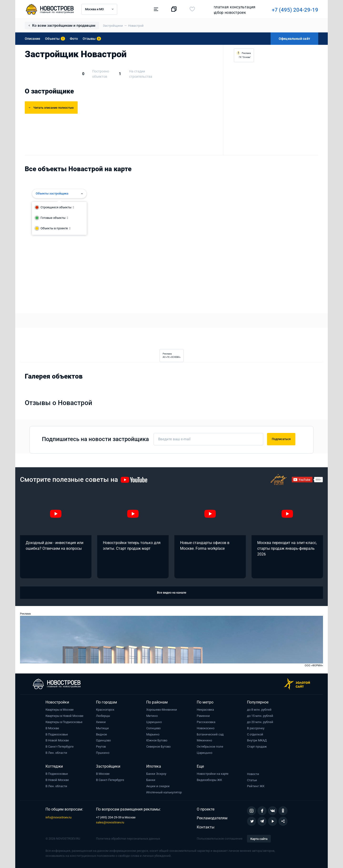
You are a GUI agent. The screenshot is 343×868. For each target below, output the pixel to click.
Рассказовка (206, 722)
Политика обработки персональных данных (128, 839)
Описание (33, 39)
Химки (101, 722)
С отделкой (255, 734)
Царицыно (154, 722)
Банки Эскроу (156, 774)
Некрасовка (205, 710)
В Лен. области (56, 753)
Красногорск (105, 710)
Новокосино (206, 728)
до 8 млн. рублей (259, 710)
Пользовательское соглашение (220, 839)
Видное (101, 734)
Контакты (206, 827)
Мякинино (204, 740)
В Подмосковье (57, 734)
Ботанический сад (210, 734)
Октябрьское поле (210, 747)
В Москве (52, 728)
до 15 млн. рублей (260, 716)
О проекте (206, 809)
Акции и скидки (158, 786)
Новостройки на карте (213, 774)
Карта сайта (259, 839)
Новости (253, 774)
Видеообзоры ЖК (209, 780)
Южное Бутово (157, 740)
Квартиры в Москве (60, 710)
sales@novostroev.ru (110, 822)
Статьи (252, 780)
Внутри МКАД (257, 740)
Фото (74, 39)
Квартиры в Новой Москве (64, 716)
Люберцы (103, 716)
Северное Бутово (158, 747)
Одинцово (103, 740)
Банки (151, 780)
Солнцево (153, 728)
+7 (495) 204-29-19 (229, 10)
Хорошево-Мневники (162, 710)
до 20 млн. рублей (260, 722)
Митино (152, 716)
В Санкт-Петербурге (60, 747)
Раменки (203, 716)
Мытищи (102, 728)
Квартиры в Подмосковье (64, 722)
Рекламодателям (212, 818)
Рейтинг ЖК (256, 786)
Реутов (101, 747)
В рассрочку (256, 728)
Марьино (153, 734)
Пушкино (103, 753)
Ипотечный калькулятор (164, 792)
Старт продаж (257, 747)
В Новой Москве (57, 740)
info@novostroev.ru (58, 817)
